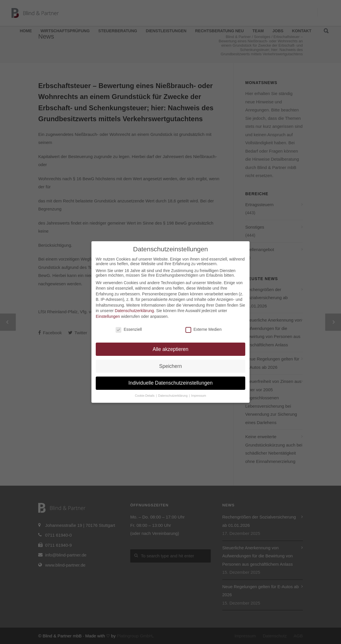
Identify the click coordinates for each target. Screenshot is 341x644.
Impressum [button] (199, 396)
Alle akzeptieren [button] (171, 349)
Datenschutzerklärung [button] (173, 396)
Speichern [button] (171, 366)
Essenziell (129, 329)
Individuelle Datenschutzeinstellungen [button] (171, 383)
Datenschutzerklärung (134, 311)
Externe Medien (204, 329)
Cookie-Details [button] (145, 396)
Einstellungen (108, 316)
